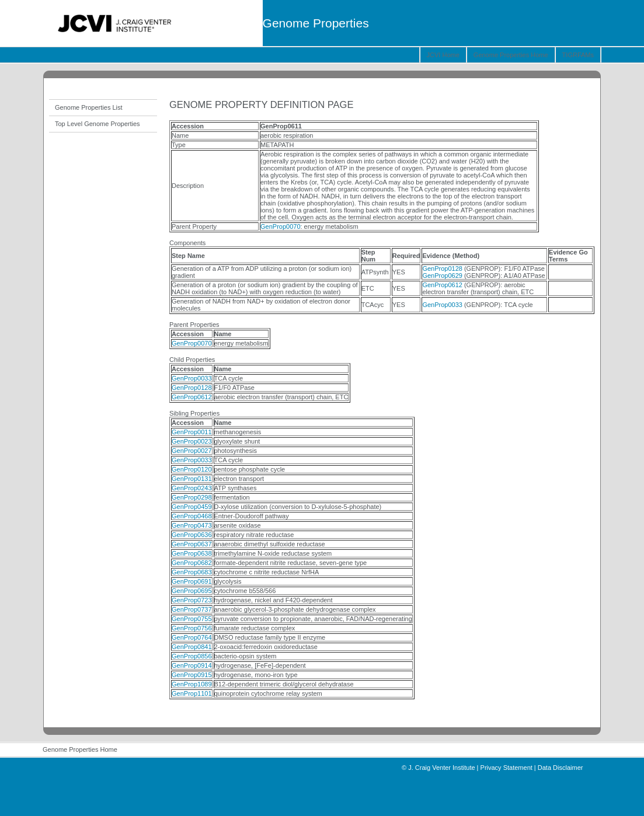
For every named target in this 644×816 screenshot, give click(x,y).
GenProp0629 (442, 276)
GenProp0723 (192, 600)
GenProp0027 (192, 451)
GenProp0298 (192, 497)
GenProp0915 (192, 675)
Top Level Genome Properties (98, 124)
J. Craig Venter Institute (441, 768)
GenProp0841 (192, 647)
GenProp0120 (192, 469)
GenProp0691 (192, 581)
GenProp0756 (192, 628)
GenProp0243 (192, 488)
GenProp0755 (192, 619)
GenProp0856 (192, 656)
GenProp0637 (192, 544)
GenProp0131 (192, 479)
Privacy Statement (507, 768)
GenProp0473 (192, 525)
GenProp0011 (192, 432)
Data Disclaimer (561, 768)
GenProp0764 (192, 637)
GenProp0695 (192, 591)
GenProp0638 (192, 553)
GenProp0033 (442, 305)
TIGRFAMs (578, 55)
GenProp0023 (192, 441)
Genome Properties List (89, 107)
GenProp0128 (442, 268)
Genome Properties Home (511, 55)
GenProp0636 (192, 535)
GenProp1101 (192, 693)
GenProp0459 (192, 507)
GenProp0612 (442, 285)
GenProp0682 (192, 563)
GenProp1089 (192, 684)
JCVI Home (443, 55)
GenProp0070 (281, 226)
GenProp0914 (192, 665)
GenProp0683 (192, 572)
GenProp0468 (192, 516)
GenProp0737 (192, 609)
